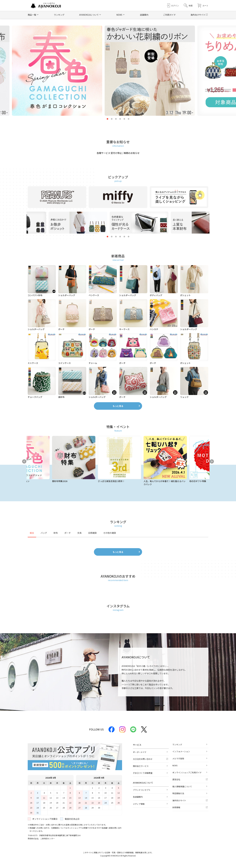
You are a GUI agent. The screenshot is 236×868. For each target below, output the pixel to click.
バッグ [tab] (44, 533)
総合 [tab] (32, 533)
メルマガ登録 (178, 759)
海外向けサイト (198, 15)
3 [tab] (116, 119)
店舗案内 (144, 15)
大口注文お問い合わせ (143, 759)
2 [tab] (112, 119)
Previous (24, 461)
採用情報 (176, 807)
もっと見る (118, 406)
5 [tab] (124, 119)
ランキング (59, 15)
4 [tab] (120, 119)
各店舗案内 (138, 797)
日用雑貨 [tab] (92, 533)
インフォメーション (181, 751)
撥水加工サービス (141, 766)
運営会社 (176, 779)
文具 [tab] (79, 533)
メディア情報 (139, 804)
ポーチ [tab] (68, 533)
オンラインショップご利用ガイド (187, 772)
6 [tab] (129, 119)
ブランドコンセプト (142, 790)
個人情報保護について (182, 786)
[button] (188, 5)
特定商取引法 (178, 793)
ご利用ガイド (169, 15)
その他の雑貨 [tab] (110, 533)
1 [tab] (107, 119)
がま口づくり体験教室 (143, 773)
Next (212, 461)
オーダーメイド (140, 752)
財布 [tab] (56, 533)
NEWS (175, 765)
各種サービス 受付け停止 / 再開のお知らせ (118, 153)
